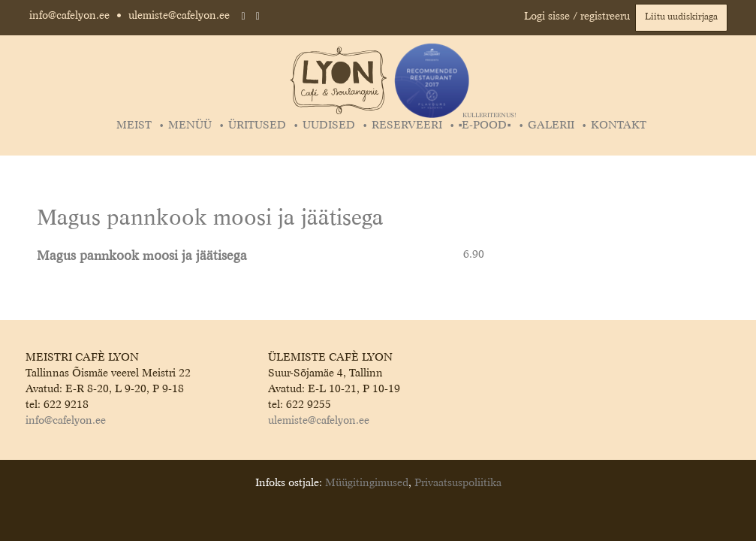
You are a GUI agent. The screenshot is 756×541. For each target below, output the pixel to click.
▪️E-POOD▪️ (487, 125)
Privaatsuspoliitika (458, 483)
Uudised (329, 125)
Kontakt (619, 125)
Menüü (190, 125)
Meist (134, 125)
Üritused (257, 125)
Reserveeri (407, 125)
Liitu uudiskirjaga (681, 17)
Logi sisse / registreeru (577, 17)
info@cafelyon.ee (69, 16)
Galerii (551, 125)
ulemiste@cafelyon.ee (179, 16)
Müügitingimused (367, 483)
